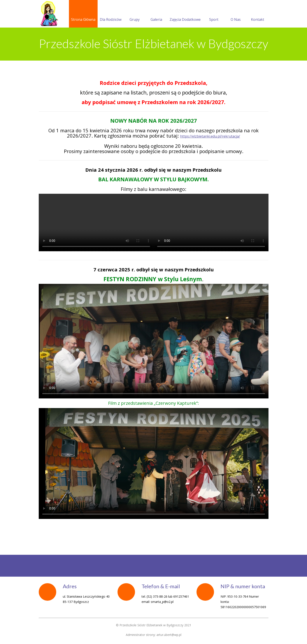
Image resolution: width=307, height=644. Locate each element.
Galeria (156, 14)
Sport (214, 14)
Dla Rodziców (111, 14)
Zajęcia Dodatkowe (185, 14)
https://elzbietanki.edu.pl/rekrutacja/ (210, 136)
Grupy (135, 14)
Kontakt (258, 14)
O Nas (236, 14)
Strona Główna (83, 14)
